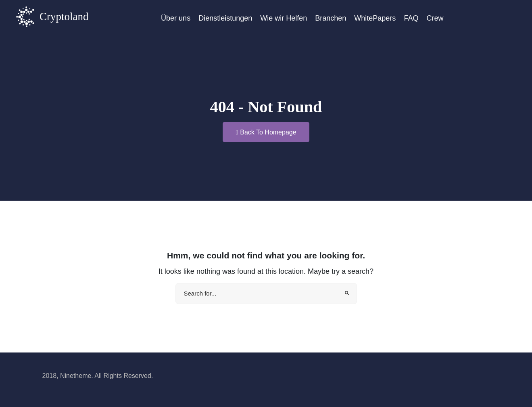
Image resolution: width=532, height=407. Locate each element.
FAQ (411, 18)
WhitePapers (375, 18)
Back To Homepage (266, 132)
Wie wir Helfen (284, 18)
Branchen (331, 18)
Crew (435, 18)
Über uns (176, 18)
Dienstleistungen (225, 18)
